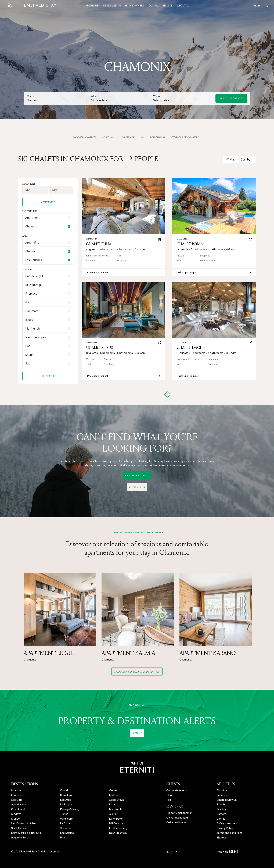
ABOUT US (226, 784)
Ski (142, 137)
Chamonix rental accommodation (137, 672)
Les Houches (184, 342)
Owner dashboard (177, 818)
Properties (93, 6)
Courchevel (18, 810)
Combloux (66, 795)
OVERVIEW (108, 137)
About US (183, 6)
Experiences (158, 137)
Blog (169, 795)
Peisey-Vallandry (70, 810)
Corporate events (177, 791)
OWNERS (175, 806)
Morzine (16, 791)
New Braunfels (118, 833)
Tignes (64, 814)
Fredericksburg (118, 828)
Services (168, 6)
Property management (180, 813)
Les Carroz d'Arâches (24, 824)
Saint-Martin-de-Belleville (26, 833)
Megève (16, 814)
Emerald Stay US (227, 800)
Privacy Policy (225, 828)
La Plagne (66, 805)
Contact (221, 819)
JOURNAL (153, 6)
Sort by (246, 159)
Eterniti (221, 805)
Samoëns (66, 828)
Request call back (137, 475)
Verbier (113, 791)
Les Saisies (67, 833)
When (156, 96)
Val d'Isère (66, 819)
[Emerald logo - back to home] (33, 5)
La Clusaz (66, 824)
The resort (127, 137)
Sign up (137, 733)
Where (30, 96)
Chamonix (182, 239)
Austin (113, 814)
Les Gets (17, 800)
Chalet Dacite (191, 347)
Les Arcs (65, 800)
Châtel (64, 791)
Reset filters (48, 376)
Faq (169, 800)
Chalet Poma (190, 244)
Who (93, 96)
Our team (222, 810)
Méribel (16, 819)
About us (222, 791)
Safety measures (227, 824)
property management (186, 137)
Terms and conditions (230, 833)
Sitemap (222, 838)
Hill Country (116, 824)
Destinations (112, 6)
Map (233, 159)
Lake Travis (116, 819)
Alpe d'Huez (19, 805)
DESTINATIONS (25, 784)
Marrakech (115, 810)
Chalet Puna (99, 244)
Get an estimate (176, 823)
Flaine (64, 838)
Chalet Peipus (99, 347)
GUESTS (173, 784)
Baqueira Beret (20, 838)
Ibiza (112, 805)
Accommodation (84, 137)
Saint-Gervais (19, 828)
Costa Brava (116, 800)
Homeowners (134, 6)
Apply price (48, 202)
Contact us (137, 487)
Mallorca (114, 795)
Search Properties (231, 98)
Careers (221, 814)
